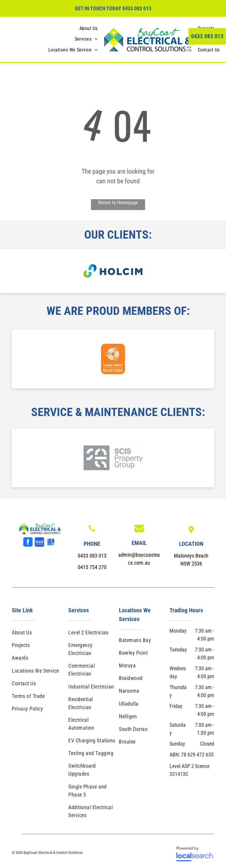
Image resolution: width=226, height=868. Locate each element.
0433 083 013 (137, 8)
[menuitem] (89, 29)
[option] (113, 271)
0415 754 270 (92, 567)
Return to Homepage (118, 203)
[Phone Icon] (92, 532)
